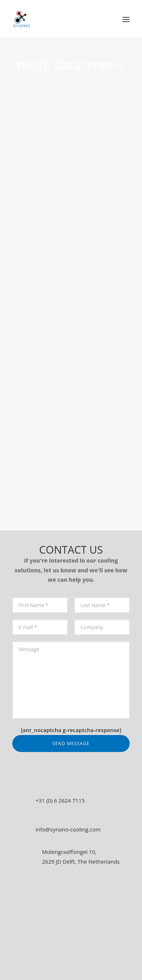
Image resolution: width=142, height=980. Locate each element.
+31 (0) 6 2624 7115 (60, 800)
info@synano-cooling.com (68, 829)
